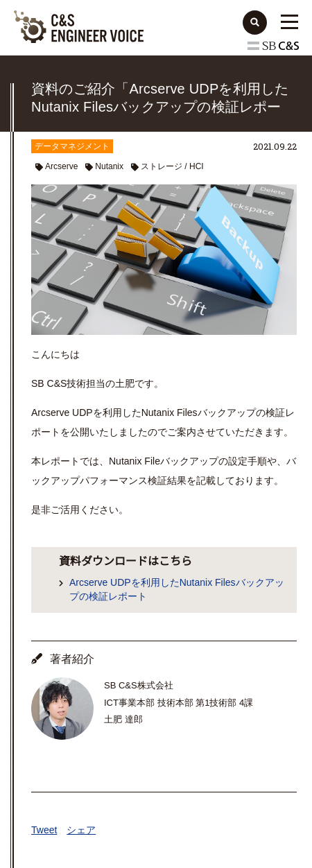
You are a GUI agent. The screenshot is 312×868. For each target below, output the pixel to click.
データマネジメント (72, 146)
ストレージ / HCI (172, 166)
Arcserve (61, 166)
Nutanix (109, 166)
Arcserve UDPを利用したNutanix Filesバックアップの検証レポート (177, 589)
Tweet (44, 830)
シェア (81, 830)
